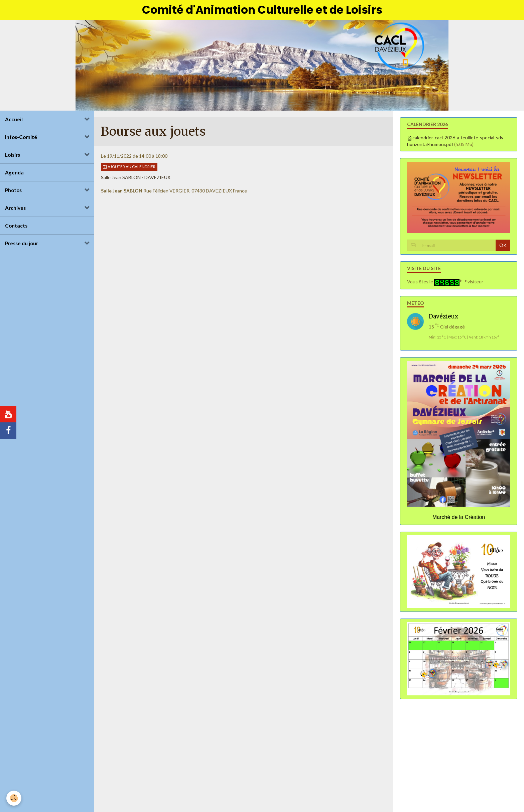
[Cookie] (14, 798)
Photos (13, 191)
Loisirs (13, 156)
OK (503, 246)
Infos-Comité (21, 138)
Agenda (14, 173)
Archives (15, 209)
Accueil (14, 120)
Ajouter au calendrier (129, 168)
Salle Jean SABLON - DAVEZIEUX (136, 178)
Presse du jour (22, 244)
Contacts (16, 227)
